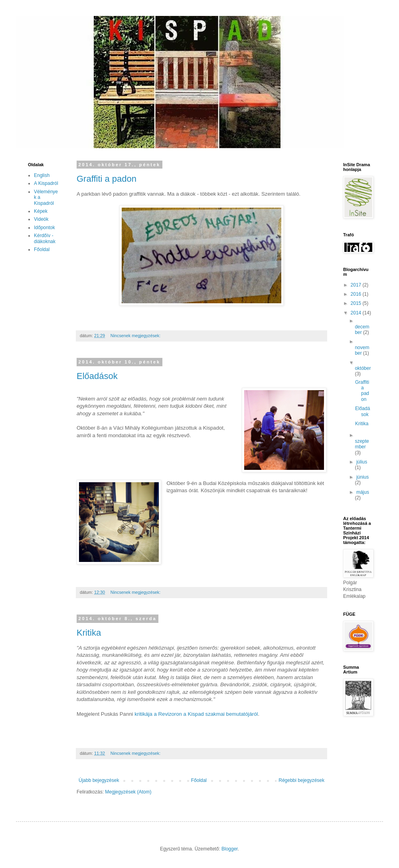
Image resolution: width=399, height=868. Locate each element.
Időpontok (44, 228)
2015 (357, 303)
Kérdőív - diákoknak (45, 238)
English (42, 175)
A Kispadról (46, 183)
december (362, 330)
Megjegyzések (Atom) (128, 792)
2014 (357, 313)
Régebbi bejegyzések (301, 780)
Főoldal (199, 780)
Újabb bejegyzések (99, 780)
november (362, 350)
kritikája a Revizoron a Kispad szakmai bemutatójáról (196, 714)
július (362, 462)
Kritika (89, 633)
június (362, 477)
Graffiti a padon (107, 179)
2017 (357, 285)
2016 (357, 294)
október (363, 368)
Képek (41, 211)
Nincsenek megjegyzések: (136, 336)
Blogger (230, 849)
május (363, 492)
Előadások (97, 376)
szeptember (362, 444)
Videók (41, 219)
